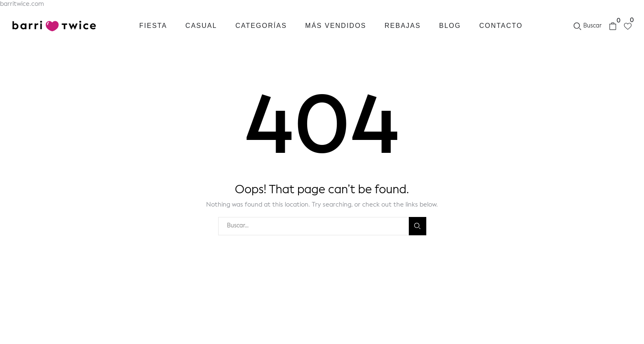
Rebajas (403, 26)
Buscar (417, 226)
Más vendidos (336, 26)
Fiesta (153, 26)
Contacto (501, 26)
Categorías (261, 26)
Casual (201, 26)
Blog (450, 26)
